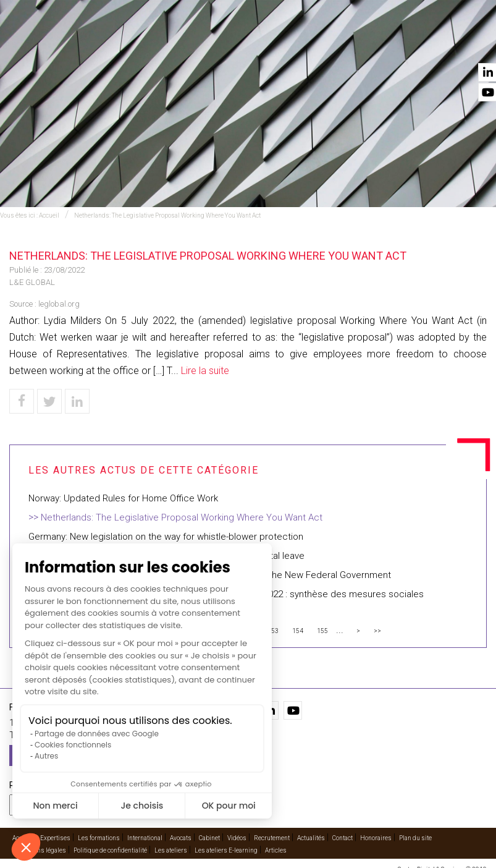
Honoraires (376, 838)
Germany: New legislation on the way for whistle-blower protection (166, 537)
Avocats (264, 44)
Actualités (412, 44)
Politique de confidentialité (110, 850)
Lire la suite (205, 371)
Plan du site (415, 838)
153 (273, 631)
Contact (469, 44)
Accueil (80, 44)
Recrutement (272, 838)
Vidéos (360, 44)
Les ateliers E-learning (226, 850)
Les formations (99, 838)
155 (322, 631)
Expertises (134, 44)
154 (298, 631)
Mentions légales (42, 850)
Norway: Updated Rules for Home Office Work (123, 498)
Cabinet (314, 44)
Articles (276, 850)
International (201, 44)
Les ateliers (171, 850)
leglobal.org (59, 304)
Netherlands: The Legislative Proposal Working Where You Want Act (167, 215)
